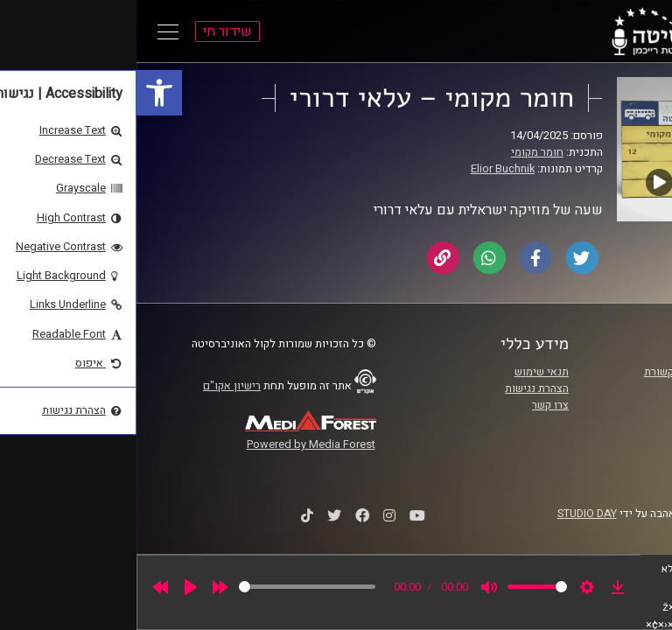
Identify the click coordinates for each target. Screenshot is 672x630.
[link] (23, 93)
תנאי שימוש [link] (405, 372)
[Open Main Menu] (31, 31)
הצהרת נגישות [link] (400, 388)
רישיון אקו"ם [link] (95, 386)
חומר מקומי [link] (401, 152)
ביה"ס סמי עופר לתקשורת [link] (566, 372)
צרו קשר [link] (414, 405)
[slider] (171, 587)
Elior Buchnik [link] (366, 169)
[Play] (54, 587)
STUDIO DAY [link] (451, 514)
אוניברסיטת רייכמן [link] (582, 388)
